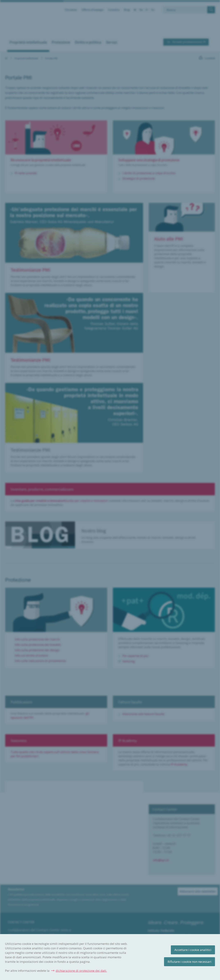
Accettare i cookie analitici (193, 950)
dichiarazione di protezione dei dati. (81, 971)
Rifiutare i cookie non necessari (189, 962)
